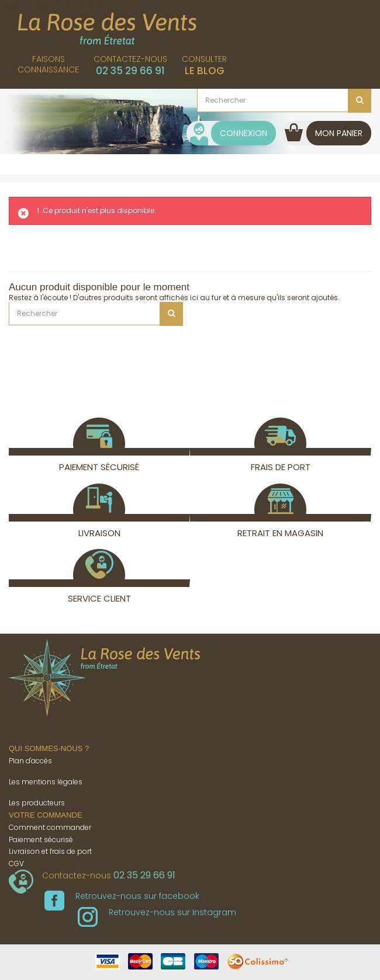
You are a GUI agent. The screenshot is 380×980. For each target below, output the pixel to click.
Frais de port (281, 461)
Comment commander (50, 827)
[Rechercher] (284, 100)
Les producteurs (37, 803)
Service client (99, 592)
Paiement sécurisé (99, 461)
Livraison (99, 527)
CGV (16, 863)
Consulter (204, 65)
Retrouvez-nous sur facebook (122, 896)
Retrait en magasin (280, 527)
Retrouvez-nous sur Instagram (157, 912)
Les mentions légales (46, 782)
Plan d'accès (30, 761)
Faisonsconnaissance (48, 64)
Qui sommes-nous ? (49, 748)
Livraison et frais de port (50, 851)
